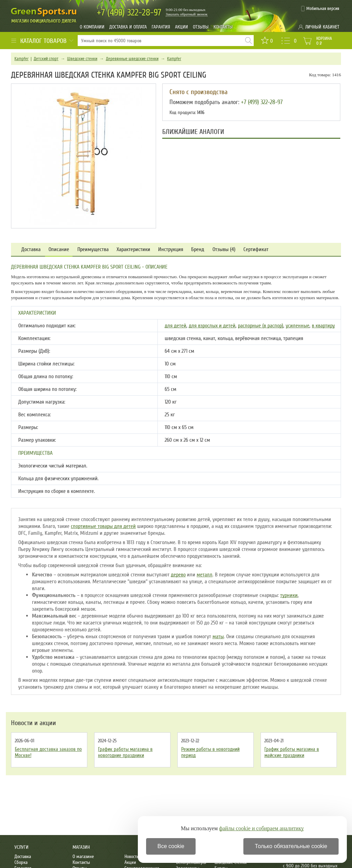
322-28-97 (129, 13)
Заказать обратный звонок (187, 14)
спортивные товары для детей (103, 526)
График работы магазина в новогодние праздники (125, 752)
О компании (92, 27)
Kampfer (21, 59)
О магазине (83, 856)
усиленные (298, 326)
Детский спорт (46, 59)
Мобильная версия (323, 9)
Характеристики (133, 250)
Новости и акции (34, 723)
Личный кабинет (322, 27)
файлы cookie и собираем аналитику (261, 828)
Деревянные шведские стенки (132, 59)
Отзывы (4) (224, 250)
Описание (59, 250)
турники (289, 595)
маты (218, 636)
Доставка (31, 250)
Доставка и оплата (128, 27)
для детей (175, 326)
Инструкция (171, 250)
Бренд (198, 250)
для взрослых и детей (212, 326)
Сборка (21, 862)
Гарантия (161, 27)
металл (205, 575)
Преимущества (93, 250)
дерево (178, 575)
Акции (181, 27)
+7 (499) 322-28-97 (262, 102)
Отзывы (201, 27)
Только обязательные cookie (291, 846)
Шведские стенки (82, 59)
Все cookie (171, 846)
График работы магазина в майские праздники (292, 752)
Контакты (223, 27)
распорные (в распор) (261, 326)
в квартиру (323, 326)
